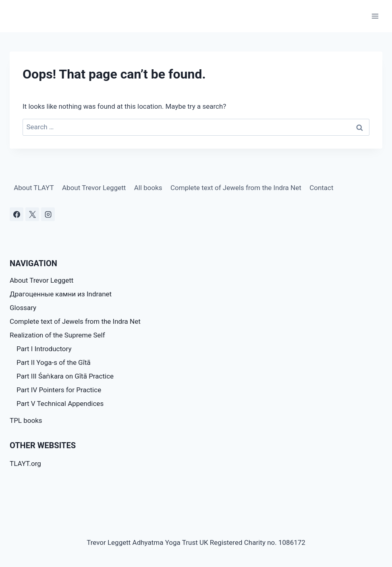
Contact (321, 188)
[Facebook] (17, 214)
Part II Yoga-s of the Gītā (54, 362)
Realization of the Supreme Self (57, 335)
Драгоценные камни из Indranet (61, 294)
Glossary (23, 308)
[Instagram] (48, 214)
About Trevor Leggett (94, 188)
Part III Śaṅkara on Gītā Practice (65, 376)
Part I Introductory (44, 349)
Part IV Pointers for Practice (59, 390)
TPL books (26, 420)
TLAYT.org (25, 464)
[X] (32, 214)
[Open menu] (375, 16)
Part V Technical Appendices (60, 404)
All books (148, 188)
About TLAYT (34, 188)
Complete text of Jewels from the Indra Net (236, 188)
